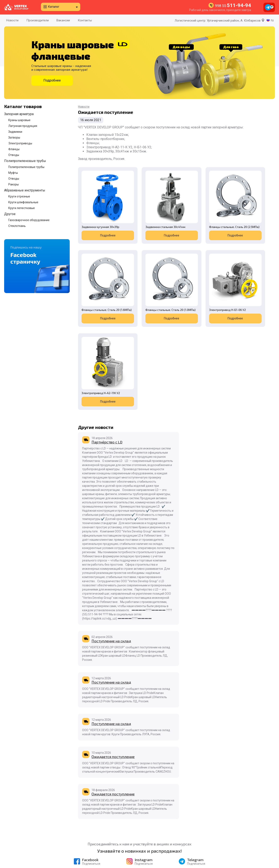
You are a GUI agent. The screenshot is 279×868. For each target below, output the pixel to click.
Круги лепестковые (22, 208)
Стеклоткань (17, 226)
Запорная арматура (19, 114)
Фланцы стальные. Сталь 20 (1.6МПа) (247, 213)
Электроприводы (20, 143)
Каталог (54, 7)
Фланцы (14, 149)
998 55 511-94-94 (230, 818)
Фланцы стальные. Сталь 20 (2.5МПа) (198, 213)
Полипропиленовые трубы (25, 161)
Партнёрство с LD (107, 340)
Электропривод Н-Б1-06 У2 (150, 285)
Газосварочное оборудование (29, 220)
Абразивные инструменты (25, 190)
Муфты (13, 173)
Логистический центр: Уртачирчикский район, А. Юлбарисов (220, 21)
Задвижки (15, 132)
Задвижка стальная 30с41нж (145, 213)
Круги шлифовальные (23, 202)
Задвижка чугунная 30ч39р (96, 213)
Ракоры (13, 184)
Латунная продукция (23, 126)
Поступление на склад (178, 340)
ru (272, 20)
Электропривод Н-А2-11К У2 (198, 287)
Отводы (14, 155)
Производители (38, 20)
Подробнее (52, 80)
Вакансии (63, 20)
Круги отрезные (19, 196)
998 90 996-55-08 (231, 848)
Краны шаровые (19, 120)
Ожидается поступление (180, 701)
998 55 (233, 6)
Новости (12, 20)
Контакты (85, 20)
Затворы (14, 138)
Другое (10, 214)
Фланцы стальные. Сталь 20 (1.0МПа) (99, 287)
